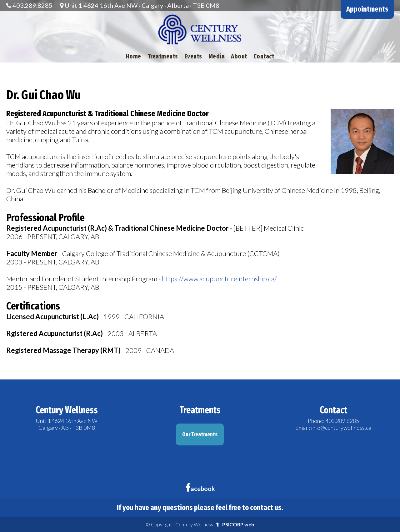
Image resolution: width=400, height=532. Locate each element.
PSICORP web (238, 524)
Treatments (163, 56)
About (239, 56)
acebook (200, 489)
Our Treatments (200, 434)
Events (193, 56)
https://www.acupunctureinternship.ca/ (219, 279)
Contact (264, 56)
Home (134, 56)
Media (217, 56)
